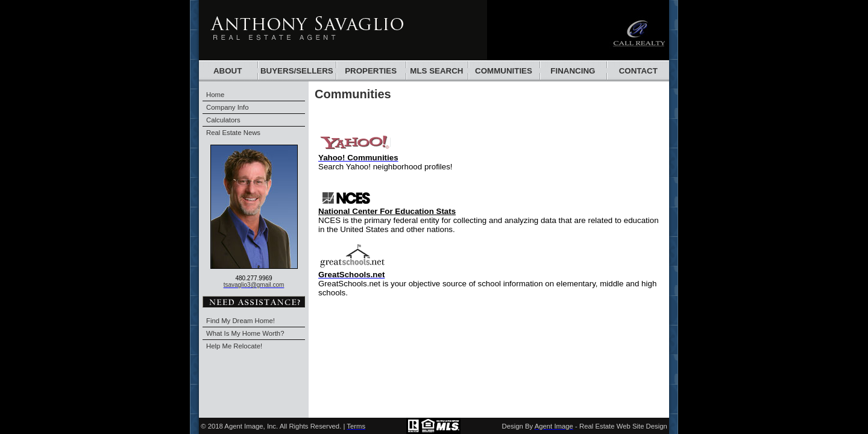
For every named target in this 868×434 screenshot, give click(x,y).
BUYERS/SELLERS (297, 71)
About (228, 71)
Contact (638, 71)
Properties (371, 71)
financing (573, 71)
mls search (436, 71)
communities (504, 71)
